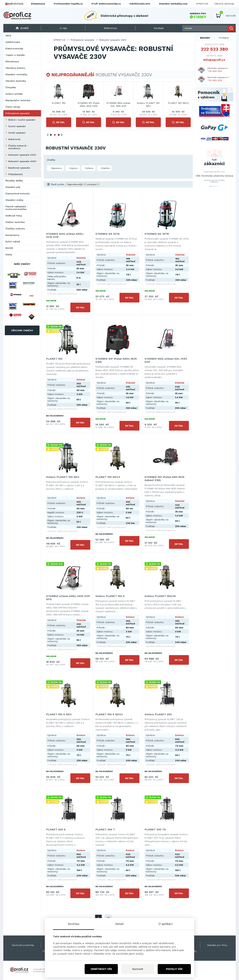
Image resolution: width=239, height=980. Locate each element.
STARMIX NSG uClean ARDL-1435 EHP (89, 104)
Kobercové (14, 139)
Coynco (73, 168)
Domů (22, 28)
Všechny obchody (224, 4)
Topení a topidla (15, 55)
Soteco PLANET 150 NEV (63, 477)
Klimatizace (12, 61)
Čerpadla (11, 87)
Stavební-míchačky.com (173, 4)
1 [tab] (51, 135)
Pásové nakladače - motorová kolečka (17, 208)
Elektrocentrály (14, 49)
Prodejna (224, 38)
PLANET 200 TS (155, 829)
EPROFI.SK (202, 4)
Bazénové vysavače (19, 168)
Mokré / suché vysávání (22, 120)
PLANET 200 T (105, 829)
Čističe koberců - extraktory (18, 147)
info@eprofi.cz (214, 60)
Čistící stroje (13, 107)
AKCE (8, 36)
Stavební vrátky (14, 200)
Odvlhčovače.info (140, 4)
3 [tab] (59, 135)
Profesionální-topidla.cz (68, 4)
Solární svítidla (14, 94)
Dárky (9, 254)
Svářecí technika (15, 222)
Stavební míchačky (16, 74)
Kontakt (205, 38)
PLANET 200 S (56, 829)
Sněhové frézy (14, 216)
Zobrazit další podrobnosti (62, 294)
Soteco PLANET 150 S (110, 596)
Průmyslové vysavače (18, 113)
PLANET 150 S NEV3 (109, 714)
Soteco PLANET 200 (158, 714)
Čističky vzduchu (15, 229)
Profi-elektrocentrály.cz (106, 4)
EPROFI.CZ (60, 40)
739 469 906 (215, 71)
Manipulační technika (18, 100)
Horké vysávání (17, 133)
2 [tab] (55, 135)
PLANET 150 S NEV (59, 714)
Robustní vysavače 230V (22, 155)
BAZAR (9, 248)
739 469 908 (215, 80)
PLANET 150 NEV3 (108, 477)
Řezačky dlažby (14, 181)
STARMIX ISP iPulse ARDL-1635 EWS (178, 104)
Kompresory (12, 235)
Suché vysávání (17, 126)
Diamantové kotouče (18, 194)
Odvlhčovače (13, 42)
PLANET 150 (148, 103)
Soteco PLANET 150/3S (160, 596)
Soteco (89, 168)
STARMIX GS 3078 (119, 103)
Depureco (56, 168)
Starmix (105, 168)
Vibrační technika (16, 81)
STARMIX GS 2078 (59, 103)
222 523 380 (214, 49)
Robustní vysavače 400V (22, 161)
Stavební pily (13, 187)
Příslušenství (16, 174)
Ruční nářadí (13, 242)
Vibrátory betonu (15, 68)
